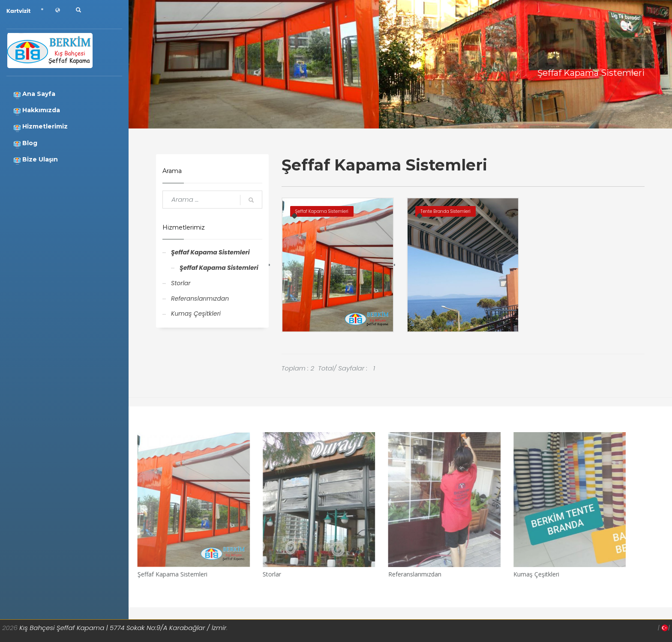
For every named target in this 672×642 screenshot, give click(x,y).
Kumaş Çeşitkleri (196, 314)
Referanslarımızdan (200, 299)
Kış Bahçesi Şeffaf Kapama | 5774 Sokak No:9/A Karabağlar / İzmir (123, 628)
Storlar (181, 283)
